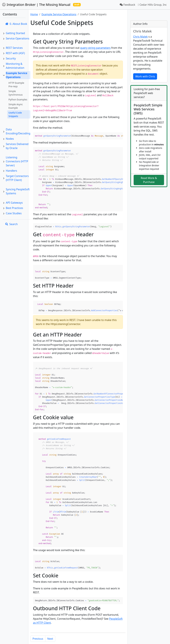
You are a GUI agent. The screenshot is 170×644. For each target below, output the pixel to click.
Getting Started (15, 33)
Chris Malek (140, 37)
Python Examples (18, 99)
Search (12, 224)
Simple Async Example (16, 106)
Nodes (10, 139)
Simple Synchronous (16, 93)
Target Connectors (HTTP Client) (17, 178)
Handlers (11, 171)
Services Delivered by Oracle (17, 146)
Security (11, 58)
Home (34, 14)
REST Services (14, 48)
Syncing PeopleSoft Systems (18, 191)
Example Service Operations (17, 75)
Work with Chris (145, 76)
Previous (38, 625)
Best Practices (14, 208)
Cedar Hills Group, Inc (152, 5)
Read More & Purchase (149, 180)
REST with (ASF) (15, 53)
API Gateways (14, 203)
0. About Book (16, 24)
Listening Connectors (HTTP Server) (17, 161)
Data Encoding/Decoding (18, 131)
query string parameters (95, 48)
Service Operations (18, 38)
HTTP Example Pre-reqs (16, 85)
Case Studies (14, 213)
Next (50, 625)
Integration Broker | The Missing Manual (36, 5)
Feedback (127, 5)
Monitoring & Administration (15, 66)
